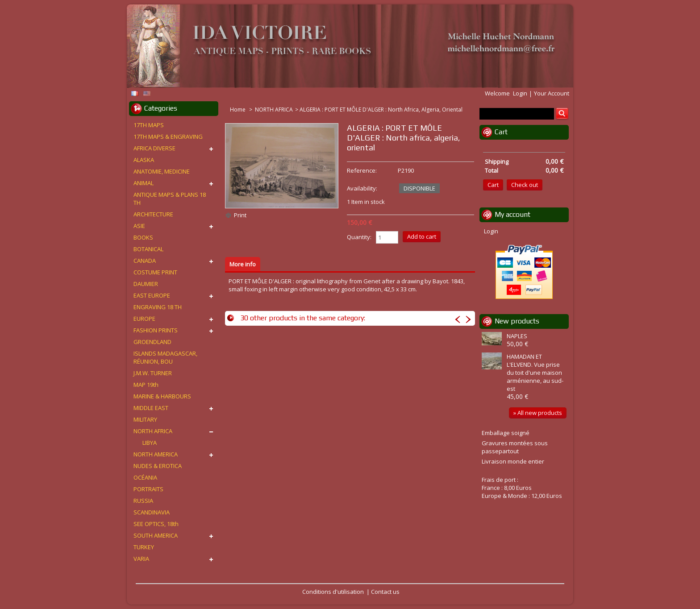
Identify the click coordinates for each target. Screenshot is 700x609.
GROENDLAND (152, 342)
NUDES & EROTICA (158, 466)
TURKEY (144, 547)
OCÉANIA (145, 477)
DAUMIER (146, 284)
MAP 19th (146, 385)
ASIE (139, 226)
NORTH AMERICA (156, 454)
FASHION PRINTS (156, 330)
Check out (525, 185)
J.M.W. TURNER (153, 373)
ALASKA (144, 160)
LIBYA (150, 443)
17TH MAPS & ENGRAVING (168, 137)
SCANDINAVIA (152, 512)
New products (517, 321)
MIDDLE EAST (151, 408)
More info (243, 264)
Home (238, 110)
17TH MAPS (149, 125)
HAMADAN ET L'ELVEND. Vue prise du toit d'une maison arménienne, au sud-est (535, 373)
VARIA (141, 559)
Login (520, 93)
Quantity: (359, 237)
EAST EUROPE (152, 295)
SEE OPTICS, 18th (156, 524)
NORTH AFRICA (274, 110)
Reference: (362, 170)
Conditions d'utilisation (333, 592)
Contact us (385, 592)
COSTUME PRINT (155, 272)
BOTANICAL (148, 249)
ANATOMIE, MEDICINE (162, 171)
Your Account (552, 93)
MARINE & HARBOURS (162, 396)
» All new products (538, 413)
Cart (501, 132)
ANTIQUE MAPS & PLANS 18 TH (170, 199)
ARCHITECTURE (153, 214)
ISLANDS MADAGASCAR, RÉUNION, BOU (165, 357)
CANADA (145, 261)
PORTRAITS (148, 489)
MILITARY (145, 419)
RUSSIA (143, 501)
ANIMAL (144, 183)
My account (512, 214)
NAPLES (517, 336)
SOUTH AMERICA (156, 535)
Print (240, 215)
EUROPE (144, 319)
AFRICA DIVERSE (154, 148)
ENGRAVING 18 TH (158, 307)
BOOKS (143, 237)
